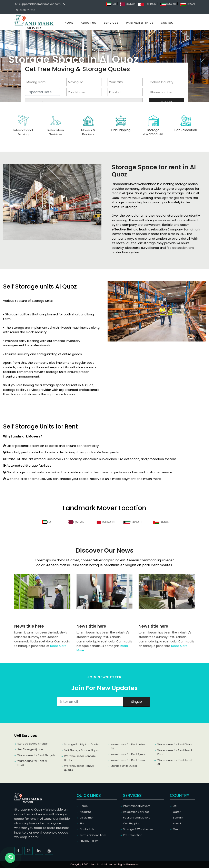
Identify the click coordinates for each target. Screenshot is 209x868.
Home (69, 23)
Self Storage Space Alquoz (82, 750)
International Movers (137, 806)
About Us (89, 23)
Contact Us (87, 829)
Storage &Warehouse (153, 132)
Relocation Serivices (56, 132)
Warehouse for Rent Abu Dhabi (80, 758)
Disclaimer (74, 38)
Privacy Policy (89, 841)
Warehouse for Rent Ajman (128, 754)
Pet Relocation (186, 130)
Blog (83, 823)
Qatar (177, 812)
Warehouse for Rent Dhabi (175, 744)
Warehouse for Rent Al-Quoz (33, 763)
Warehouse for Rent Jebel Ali (128, 746)
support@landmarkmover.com (38, 4)
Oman (177, 829)
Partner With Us (140, 23)
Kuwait (177, 823)
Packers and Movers (137, 818)
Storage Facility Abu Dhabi (81, 744)
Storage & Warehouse (138, 829)
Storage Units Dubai (124, 766)
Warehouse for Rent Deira (128, 760)
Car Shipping (121, 130)
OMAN (187, 4)
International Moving (23, 132)
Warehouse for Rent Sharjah (36, 755)
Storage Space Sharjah (33, 744)
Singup (137, 702)
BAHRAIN (147, 4)
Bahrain (178, 818)
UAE (111, 4)
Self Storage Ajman (30, 749)
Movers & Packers (88, 132)
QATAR (128, 4)
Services (111, 23)
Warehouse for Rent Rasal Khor (175, 752)
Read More (58, 646)
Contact (168, 23)
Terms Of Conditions (93, 835)
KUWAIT (168, 4)
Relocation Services (136, 812)
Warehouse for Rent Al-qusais (80, 768)
